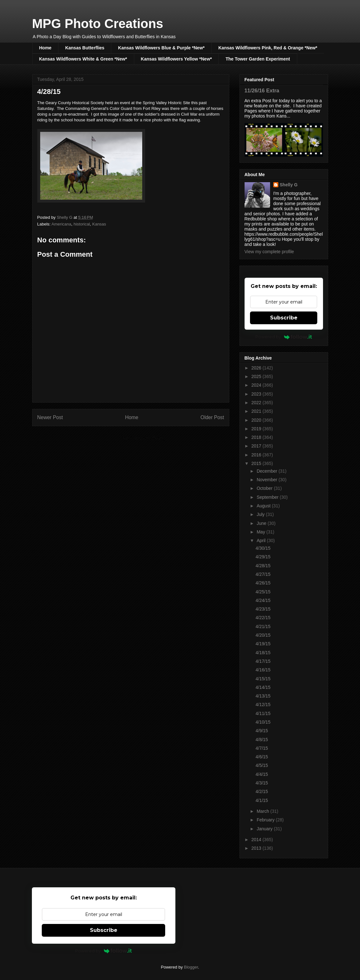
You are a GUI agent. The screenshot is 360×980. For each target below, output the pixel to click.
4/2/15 (262, 791)
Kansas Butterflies (85, 48)
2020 (257, 420)
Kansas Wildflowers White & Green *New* (83, 59)
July (261, 514)
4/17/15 (263, 661)
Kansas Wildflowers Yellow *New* (176, 59)
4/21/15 (263, 626)
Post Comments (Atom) (143, 438)
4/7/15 (262, 748)
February (266, 820)
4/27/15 (263, 574)
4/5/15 (262, 765)
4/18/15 (263, 653)
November (268, 480)
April (262, 540)
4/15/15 (263, 679)
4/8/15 (262, 740)
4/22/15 (263, 618)
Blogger (191, 967)
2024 (257, 385)
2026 (257, 368)
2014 (257, 840)
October (265, 488)
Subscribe (284, 318)
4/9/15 (262, 731)
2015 (257, 463)
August (264, 506)
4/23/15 (263, 609)
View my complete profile (269, 252)
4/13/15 (263, 696)
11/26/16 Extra (262, 90)
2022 (257, 403)
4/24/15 (263, 600)
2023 (257, 394)
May (261, 532)
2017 (257, 446)
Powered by (284, 337)
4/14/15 (263, 687)
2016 (257, 455)
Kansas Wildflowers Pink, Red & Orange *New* (268, 48)
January (265, 829)
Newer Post (50, 417)
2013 (257, 848)
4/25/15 (263, 592)
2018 (257, 437)
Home (45, 48)
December (268, 471)
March (264, 811)
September (268, 497)
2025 (257, 376)
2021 (257, 411)
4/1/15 (262, 800)
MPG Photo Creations (98, 24)
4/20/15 (263, 635)
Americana (61, 224)
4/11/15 (263, 713)
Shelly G (289, 185)
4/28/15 (263, 566)
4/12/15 (263, 705)
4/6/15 (262, 757)
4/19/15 (263, 644)
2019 (257, 429)
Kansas (99, 224)
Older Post (212, 417)
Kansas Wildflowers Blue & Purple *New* (161, 48)
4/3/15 (262, 783)
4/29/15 (263, 557)
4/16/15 (263, 670)
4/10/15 (263, 722)
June (262, 523)
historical (82, 224)
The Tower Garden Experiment (258, 59)
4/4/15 (262, 774)
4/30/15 (263, 548)
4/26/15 (263, 583)
